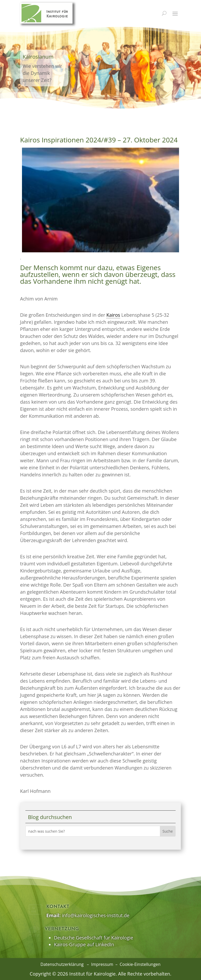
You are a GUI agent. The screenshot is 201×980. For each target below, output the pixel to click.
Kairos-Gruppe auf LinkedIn (84, 944)
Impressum (102, 964)
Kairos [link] (113, 315)
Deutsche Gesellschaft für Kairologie (94, 938)
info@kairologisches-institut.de (96, 915)
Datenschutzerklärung (62, 964)
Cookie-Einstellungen (140, 964)
